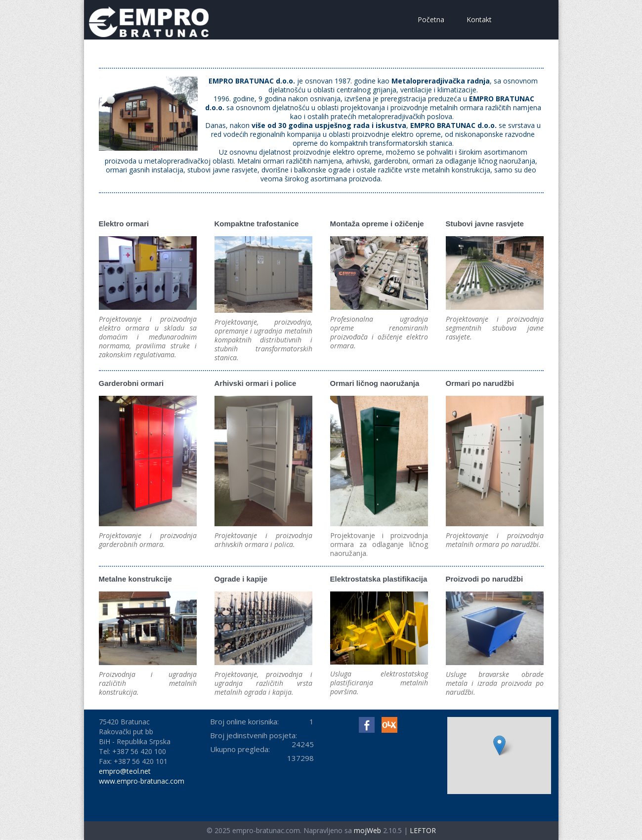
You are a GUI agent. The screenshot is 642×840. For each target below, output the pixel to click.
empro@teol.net (125, 771)
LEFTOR (423, 830)
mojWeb (367, 830)
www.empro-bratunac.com (142, 781)
